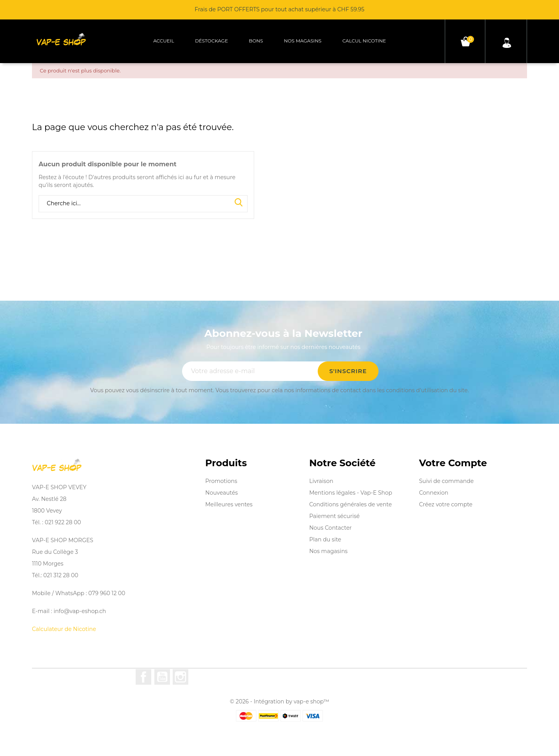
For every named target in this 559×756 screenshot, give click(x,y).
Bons (256, 41)
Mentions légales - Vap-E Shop (351, 493)
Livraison (321, 481)
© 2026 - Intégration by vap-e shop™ (280, 701)
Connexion (434, 493)
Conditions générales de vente (350, 504)
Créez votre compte (446, 504)
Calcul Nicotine (364, 41)
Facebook (143, 677)
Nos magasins (302, 41)
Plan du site (325, 539)
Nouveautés (222, 493)
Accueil (164, 41)
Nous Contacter (330, 528)
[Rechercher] (143, 204)
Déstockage (211, 41)
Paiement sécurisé (334, 516)
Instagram (180, 677)
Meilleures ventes (229, 504)
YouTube (162, 677)
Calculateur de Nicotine (64, 629)
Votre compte (453, 463)
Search (239, 203)
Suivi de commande (446, 481)
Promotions (221, 481)
